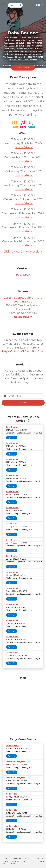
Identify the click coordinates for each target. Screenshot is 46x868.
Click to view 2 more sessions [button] (23, 60)
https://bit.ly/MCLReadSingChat (23, 351)
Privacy (6, 861)
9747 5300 (23, 275)
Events (39, 5)
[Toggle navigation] (4, 5)
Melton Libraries (40, 860)
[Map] (23, 706)
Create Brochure (10, 864)
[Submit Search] (20, 5)
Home (5, 859)
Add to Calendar (23, 147)
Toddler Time (12, 746)
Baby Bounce (12, 427)
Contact (15, 861)
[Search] (13, 5)
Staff (24, 861)
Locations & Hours (18, 859)
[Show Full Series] (28, 421)
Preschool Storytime (16, 762)
